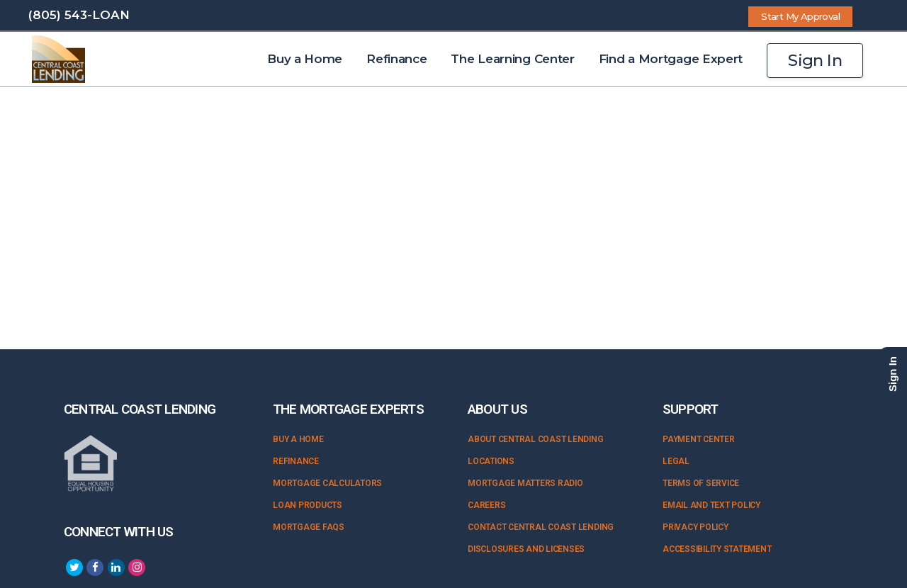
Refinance (296, 461)
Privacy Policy (695, 527)
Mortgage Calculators (327, 483)
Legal (676, 461)
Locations (491, 461)
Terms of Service (701, 483)
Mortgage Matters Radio (525, 483)
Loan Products (308, 505)
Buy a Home (298, 439)
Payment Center (699, 439)
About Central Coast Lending (536, 439)
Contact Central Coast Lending (541, 527)
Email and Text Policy (711, 505)
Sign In (815, 60)
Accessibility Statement (717, 549)
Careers (486, 505)
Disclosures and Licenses (526, 549)
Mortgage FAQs (309, 527)
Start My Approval (800, 16)
